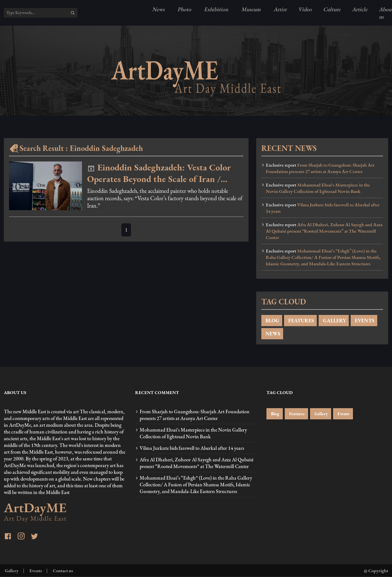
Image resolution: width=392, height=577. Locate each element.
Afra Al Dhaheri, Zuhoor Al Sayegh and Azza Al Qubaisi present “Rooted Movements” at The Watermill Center (324, 231)
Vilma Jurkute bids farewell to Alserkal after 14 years (323, 208)
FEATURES (300, 321)
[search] (73, 13)
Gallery (321, 414)
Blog (275, 414)
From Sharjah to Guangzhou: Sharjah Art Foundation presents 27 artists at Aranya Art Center (320, 168)
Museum (250, 9)
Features (296, 414)
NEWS (272, 334)
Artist (279, 9)
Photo (184, 9)
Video (305, 9)
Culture (332, 9)
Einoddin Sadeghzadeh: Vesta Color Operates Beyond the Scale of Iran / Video (159, 173)
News (158, 9)
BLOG (272, 321)
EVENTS (364, 321)
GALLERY (334, 321)
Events (343, 414)
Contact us (62, 570)
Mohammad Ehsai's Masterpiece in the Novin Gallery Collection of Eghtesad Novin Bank (318, 188)
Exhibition (216, 9)
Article (360, 9)
